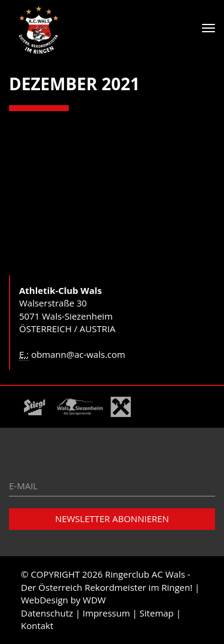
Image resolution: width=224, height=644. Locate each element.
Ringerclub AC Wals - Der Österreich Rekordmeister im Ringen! (107, 580)
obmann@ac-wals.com (78, 354)
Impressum (106, 613)
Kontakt (37, 625)
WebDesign (45, 600)
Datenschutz (47, 613)
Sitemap (157, 613)
